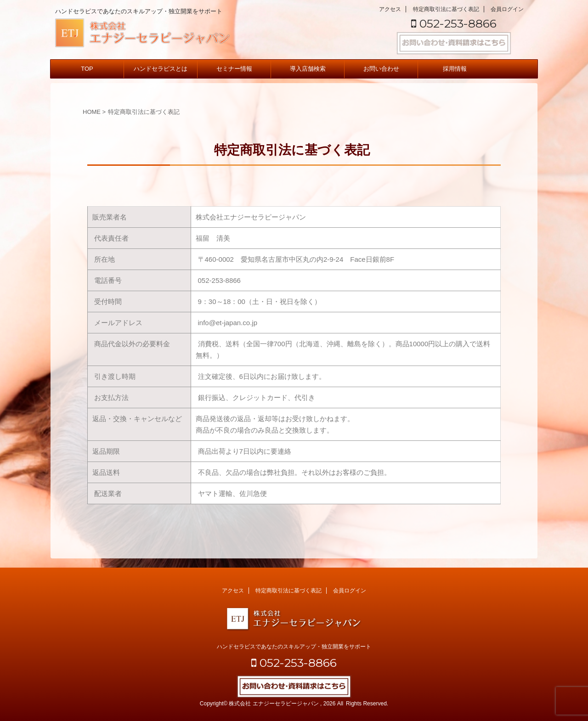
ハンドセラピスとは (161, 69)
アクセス (390, 9)
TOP (87, 69)
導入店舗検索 (308, 69)
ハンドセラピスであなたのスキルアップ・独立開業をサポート (294, 647)
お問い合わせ (381, 69)
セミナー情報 (234, 69)
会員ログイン (507, 9)
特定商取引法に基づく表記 (446, 9)
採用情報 (455, 69)
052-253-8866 (454, 23)
